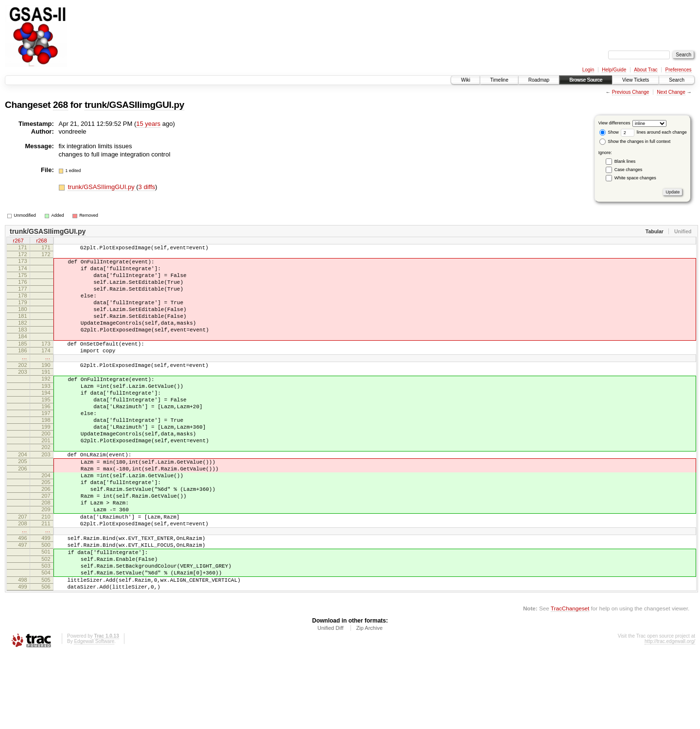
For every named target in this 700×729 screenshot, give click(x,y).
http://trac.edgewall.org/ (670, 716)
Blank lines (625, 161)
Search (677, 80)
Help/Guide (614, 70)
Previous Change (631, 92)
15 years (148, 124)
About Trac (646, 70)
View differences (614, 123)
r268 (41, 242)
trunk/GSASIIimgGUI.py (134, 105)
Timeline (499, 80)
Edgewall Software (94, 716)
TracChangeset (570, 683)
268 (61, 105)
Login (588, 70)
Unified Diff (331, 702)
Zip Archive (369, 702)
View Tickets (636, 80)
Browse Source (586, 80)
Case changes (629, 170)
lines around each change (654, 132)
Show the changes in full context (635, 141)
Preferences (679, 70)
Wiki (465, 80)
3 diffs (147, 187)
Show (609, 132)
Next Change (671, 92)
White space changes (635, 178)
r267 (18, 242)
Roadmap (539, 80)
